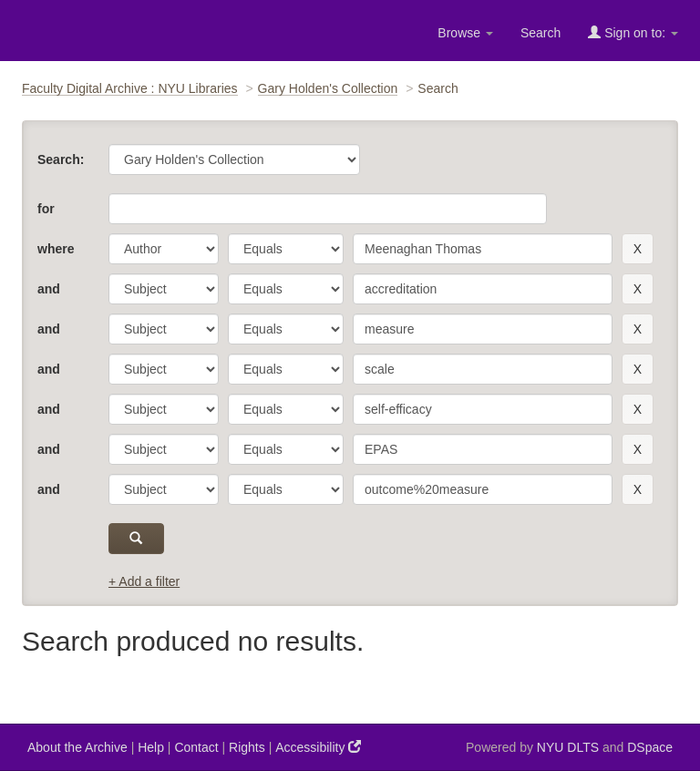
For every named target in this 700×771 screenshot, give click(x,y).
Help (151, 747)
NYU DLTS (568, 747)
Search (540, 33)
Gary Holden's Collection (328, 88)
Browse (465, 33)
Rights (247, 747)
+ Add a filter (144, 581)
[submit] (136, 539)
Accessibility (318, 747)
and (49, 289)
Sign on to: (633, 32)
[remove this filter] (638, 249)
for (46, 209)
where (56, 249)
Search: (61, 159)
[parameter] (164, 249)
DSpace (650, 747)
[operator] (286, 249)
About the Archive (77, 747)
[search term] (483, 249)
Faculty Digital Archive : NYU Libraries (130, 88)
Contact (196, 747)
